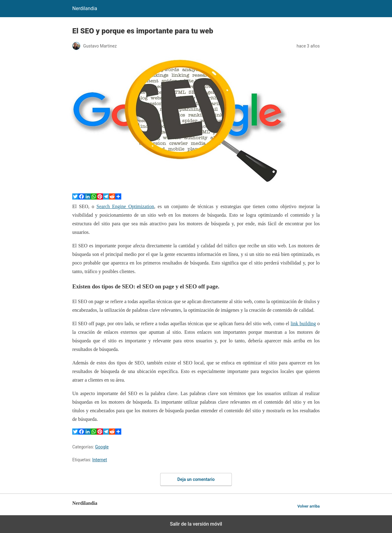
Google (102, 447)
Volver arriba (309, 506)
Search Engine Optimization (125, 206)
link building (303, 324)
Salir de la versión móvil (196, 524)
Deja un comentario (196, 479)
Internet (100, 460)
